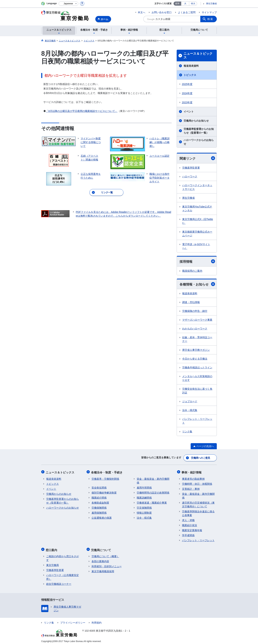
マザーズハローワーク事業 (197, 320)
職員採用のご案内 (192, 271)
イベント (189, 112)
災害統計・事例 (191, 488)
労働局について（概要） (105, 554)
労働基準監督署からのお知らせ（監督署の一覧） (199, 131)
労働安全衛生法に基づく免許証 (197, 391)
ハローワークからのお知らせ (199, 142)
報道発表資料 (191, 66)
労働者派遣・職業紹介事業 (152, 502)
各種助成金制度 (100, 502)
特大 (193, 4)
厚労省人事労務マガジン (196, 350)
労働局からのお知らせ (196, 121)
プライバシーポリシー (73, 621)
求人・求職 (188, 519)
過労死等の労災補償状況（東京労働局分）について (198, 503)
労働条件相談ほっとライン (197, 368)
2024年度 (187, 93)
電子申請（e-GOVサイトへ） (196, 246)
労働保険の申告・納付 (195, 311)
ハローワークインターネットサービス (197, 187)
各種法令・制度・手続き (107, 472)
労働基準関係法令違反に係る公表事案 (198, 512)
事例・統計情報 (192, 472)
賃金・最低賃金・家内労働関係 (153, 480)
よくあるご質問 (187, 12)
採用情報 (197, 262)
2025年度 (187, 84)
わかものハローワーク (195, 329)
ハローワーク (190, 176)
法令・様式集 (190, 411)
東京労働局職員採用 (103, 569)
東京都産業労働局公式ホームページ (197, 234)
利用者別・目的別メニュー (107, 564)
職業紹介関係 (99, 497)
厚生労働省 (211, 4)
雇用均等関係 (144, 487)
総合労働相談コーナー (59, 582)
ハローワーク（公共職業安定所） (63, 575)
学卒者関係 (188, 534)
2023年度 (187, 102)
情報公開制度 (144, 512)
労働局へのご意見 (201, 458)
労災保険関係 (144, 507)
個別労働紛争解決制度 (104, 492)
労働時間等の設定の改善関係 (153, 492)
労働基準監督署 (191, 168)
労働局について (102, 548)
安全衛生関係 (99, 487)
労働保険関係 (99, 507)
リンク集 (187, 432)
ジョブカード (190, 402)
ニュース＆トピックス (198, 56)
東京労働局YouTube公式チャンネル (197, 208)
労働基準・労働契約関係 (105, 478)
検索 (210, 19)
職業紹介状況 (190, 524)
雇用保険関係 (99, 512)
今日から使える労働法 (195, 359)
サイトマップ (209, 12)
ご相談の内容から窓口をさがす (63, 556)
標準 (177, 4)
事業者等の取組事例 (193, 478)
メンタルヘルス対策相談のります (197, 378)
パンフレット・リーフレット (197, 421)
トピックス (190, 75)
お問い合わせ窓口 (162, 12)
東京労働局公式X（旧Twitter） (198, 221)
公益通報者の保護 (102, 517)
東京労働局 (52, 563)
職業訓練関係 (144, 497)
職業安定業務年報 (192, 529)
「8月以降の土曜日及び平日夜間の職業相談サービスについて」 (82, 111)
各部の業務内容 (100, 559)
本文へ (142, 12)
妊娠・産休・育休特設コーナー (197, 340)
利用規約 (97, 621)
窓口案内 (52, 548)
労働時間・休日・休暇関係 (197, 483)
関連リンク (197, 158)
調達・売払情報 (191, 303)
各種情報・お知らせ (197, 284)
